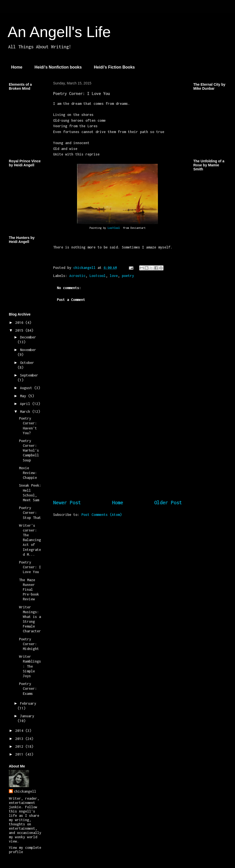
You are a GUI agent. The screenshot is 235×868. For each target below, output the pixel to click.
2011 (20, 754)
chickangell (25, 791)
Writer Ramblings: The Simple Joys (30, 666)
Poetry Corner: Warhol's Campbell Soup (29, 450)
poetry (128, 276)
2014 (20, 731)
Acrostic (77, 276)
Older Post (168, 502)
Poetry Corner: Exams (28, 688)
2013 (20, 739)
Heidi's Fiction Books (114, 67)
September (29, 375)
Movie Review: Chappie (28, 473)
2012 (20, 746)
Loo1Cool (114, 228)
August (27, 388)
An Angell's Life (59, 32)
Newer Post (67, 502)
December (28, 337)
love (114, 276)
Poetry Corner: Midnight (29, 644)
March (26, 411)
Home (17, 67)
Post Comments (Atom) (102, 515)
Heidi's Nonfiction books (58, 67)
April (26, 404)
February (28, 703)
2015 (20, 330)
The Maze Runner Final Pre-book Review (29, 590)
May (24, 396)
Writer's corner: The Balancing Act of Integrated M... (30, 540)
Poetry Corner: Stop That (30, 513)
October (27, 363)
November (28, 350)
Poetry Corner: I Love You (30, 567)
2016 (20, 322)
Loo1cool (98, 276)
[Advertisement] (117, 459)
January (27, 716)
